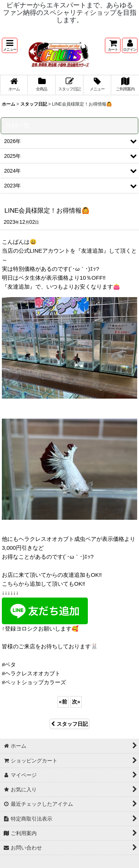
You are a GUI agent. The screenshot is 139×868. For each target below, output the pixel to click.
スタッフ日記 (69, 724)
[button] (10, 45)
